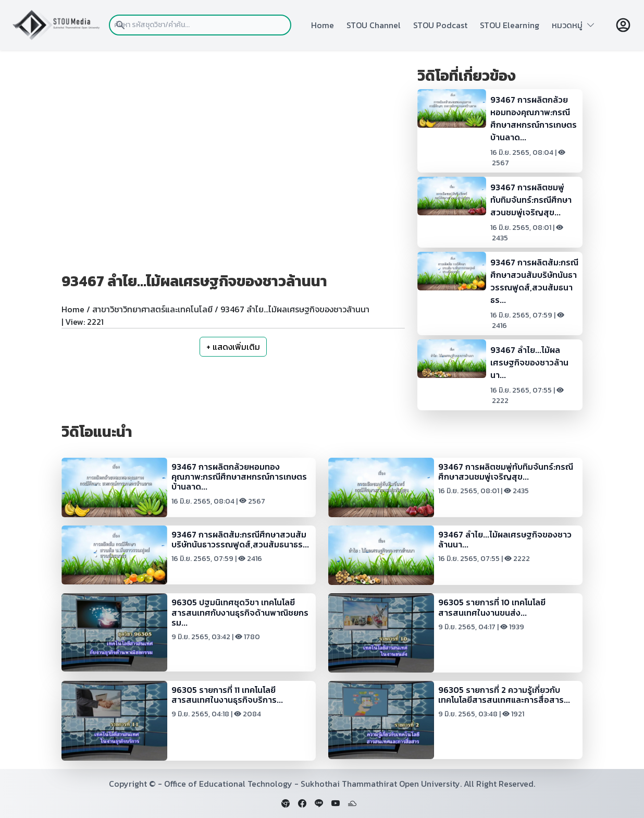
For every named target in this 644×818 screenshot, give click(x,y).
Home (323, 25)
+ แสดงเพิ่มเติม (233, 347)
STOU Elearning (510, 25)
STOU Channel (374, 25)
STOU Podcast (440, 25)
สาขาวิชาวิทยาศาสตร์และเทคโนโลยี (152, 309)
